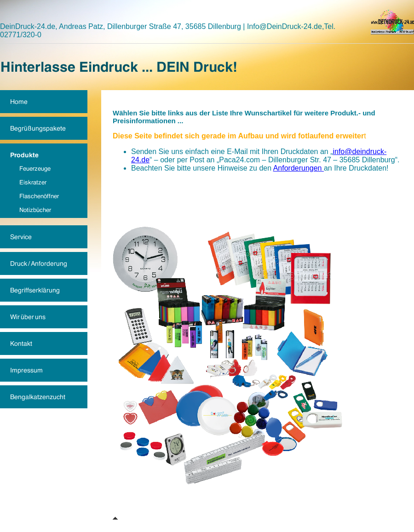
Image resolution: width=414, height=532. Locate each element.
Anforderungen (299, 168)
